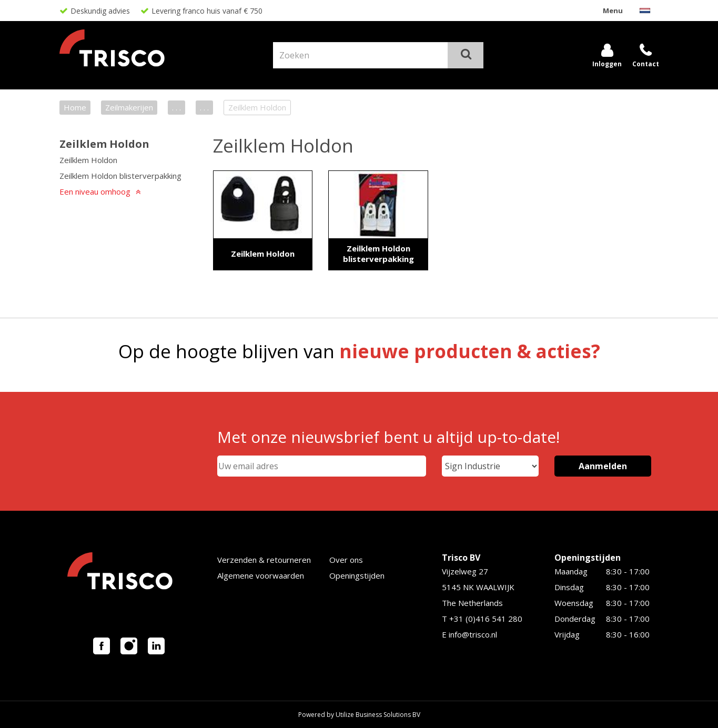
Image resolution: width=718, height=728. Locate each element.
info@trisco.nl (473, 634)
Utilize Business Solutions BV (378, 715)
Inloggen (607, 64)
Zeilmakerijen (129, 107)
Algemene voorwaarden (261, 575)
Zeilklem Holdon (104, 144)
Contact (646, 64)
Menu (613, 11)
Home (75, 107)
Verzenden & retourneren (264, 560)
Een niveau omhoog (95, 191)
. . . (176, 107)
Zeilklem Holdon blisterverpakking (120, 176)
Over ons (346, 560)
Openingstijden (357, 575)
